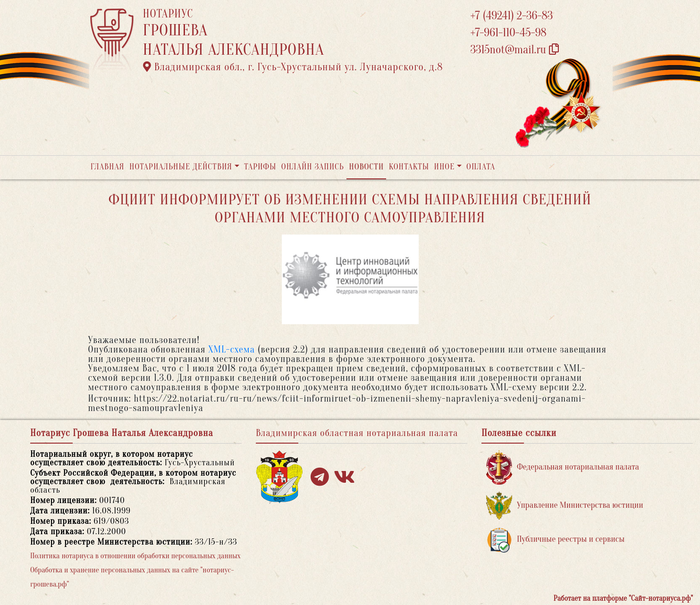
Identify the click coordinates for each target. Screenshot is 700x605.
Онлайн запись (313, 167)
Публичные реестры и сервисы (555, 540)
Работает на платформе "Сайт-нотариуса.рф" (623, 598)
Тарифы (260, 167)
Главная (108, 167)
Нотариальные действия (181, 167)
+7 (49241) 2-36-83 (512, 16)
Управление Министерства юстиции (565, 506)
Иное (444, 167)
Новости (366, 167)
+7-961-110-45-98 (509, 33)
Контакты (409, 167)
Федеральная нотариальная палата (563, 467)
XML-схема (232, 349)
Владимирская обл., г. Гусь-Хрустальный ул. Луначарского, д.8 (293, 67)
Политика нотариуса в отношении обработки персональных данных (135, 556)
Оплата (481, 167)
